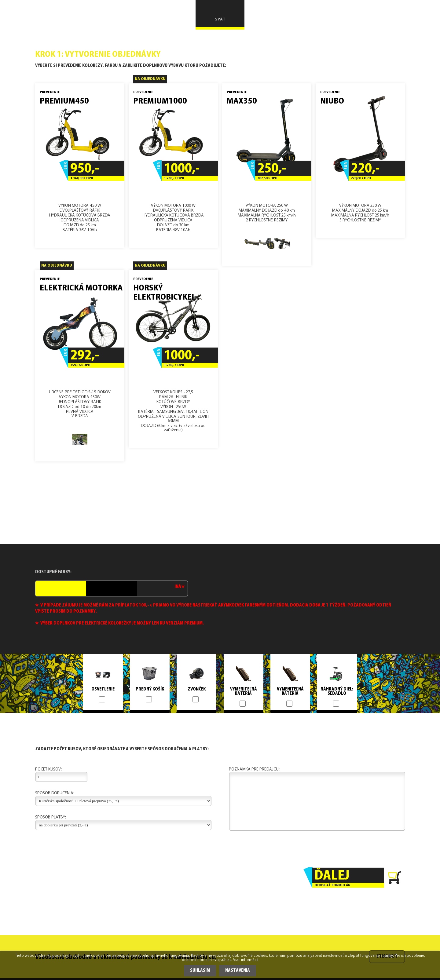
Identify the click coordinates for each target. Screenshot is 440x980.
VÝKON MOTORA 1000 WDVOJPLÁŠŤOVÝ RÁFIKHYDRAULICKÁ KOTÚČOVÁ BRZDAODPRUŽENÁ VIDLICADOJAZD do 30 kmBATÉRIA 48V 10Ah (173, 165)
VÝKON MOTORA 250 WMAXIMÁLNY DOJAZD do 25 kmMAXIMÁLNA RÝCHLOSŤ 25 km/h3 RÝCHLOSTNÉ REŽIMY (360, 160)
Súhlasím (200, 971)
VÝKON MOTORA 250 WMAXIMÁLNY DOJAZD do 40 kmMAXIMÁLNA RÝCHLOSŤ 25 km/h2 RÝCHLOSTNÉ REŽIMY (267, 174)
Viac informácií (246, 960)
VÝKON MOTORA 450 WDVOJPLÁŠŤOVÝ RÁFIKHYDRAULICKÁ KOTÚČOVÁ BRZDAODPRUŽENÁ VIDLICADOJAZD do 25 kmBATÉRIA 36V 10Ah (80, 165)
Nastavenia (238, 971)
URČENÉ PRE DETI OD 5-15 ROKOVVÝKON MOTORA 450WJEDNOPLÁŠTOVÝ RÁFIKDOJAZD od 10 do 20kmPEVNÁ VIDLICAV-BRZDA (80, 363)
